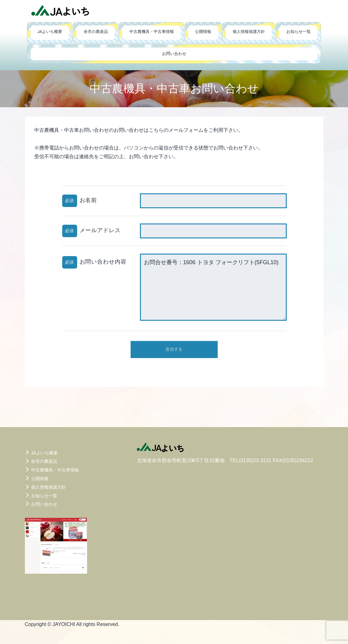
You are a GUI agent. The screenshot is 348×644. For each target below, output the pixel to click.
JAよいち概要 (50, 32)
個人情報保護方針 (249, 32)
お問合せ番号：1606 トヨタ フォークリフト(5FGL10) (213, 287)
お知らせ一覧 (299, 32)
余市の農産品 (96, 32)
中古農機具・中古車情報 (152, 32)
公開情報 (203, 32)
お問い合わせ (174, 54)
